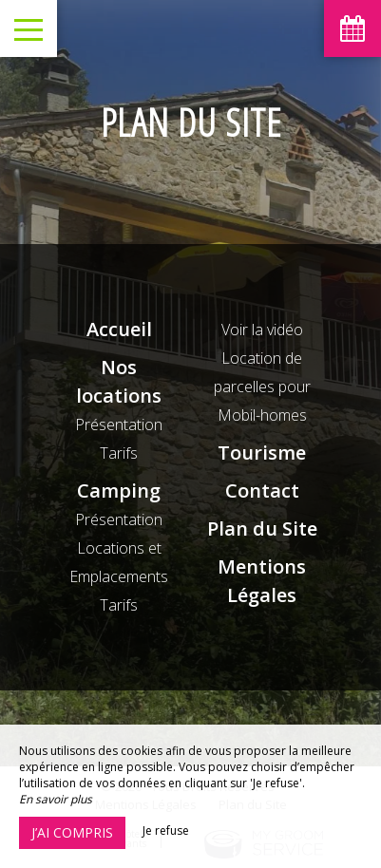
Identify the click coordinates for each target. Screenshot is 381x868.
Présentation (119, 425)
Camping (119, 491)
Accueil (119, 329)
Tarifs (119, 453)
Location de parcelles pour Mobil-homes (262, 387)
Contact (262, 491)
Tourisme (262, 453)
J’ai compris (72, 832)
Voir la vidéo (262, 330)
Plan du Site (262, 528)
